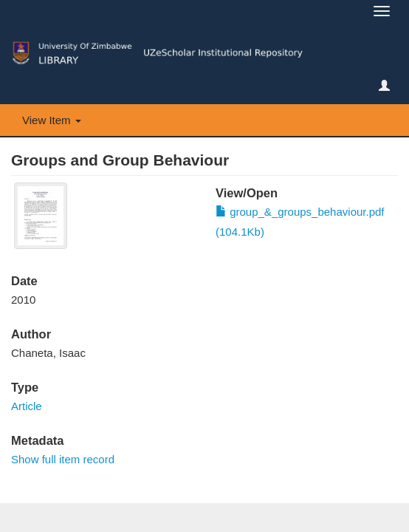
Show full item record (63, 459)
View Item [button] (52, 120)
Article (27, 406)
